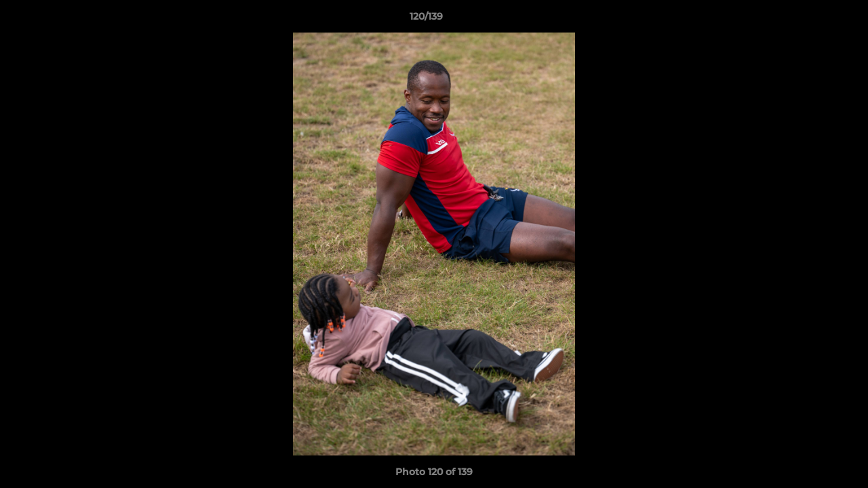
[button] (811, 20)
